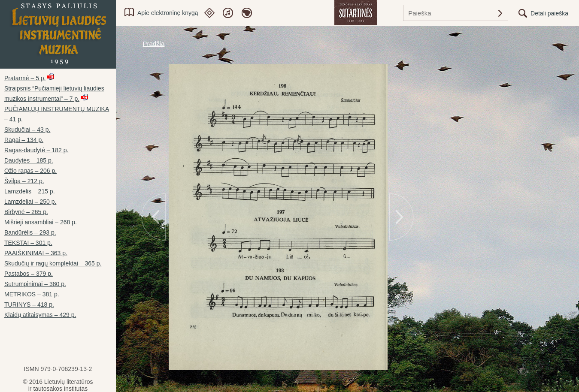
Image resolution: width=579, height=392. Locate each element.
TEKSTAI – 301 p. (28, 243)
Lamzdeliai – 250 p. (30, 202)
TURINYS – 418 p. (29, 305)
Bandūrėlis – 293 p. (30, 232)
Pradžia (154, 44)
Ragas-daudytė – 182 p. (36, 150)
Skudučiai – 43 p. (27, 130)
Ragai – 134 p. (24, 140)
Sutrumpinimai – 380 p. (35, 284)
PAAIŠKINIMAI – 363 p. (36, 253)
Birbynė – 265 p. (26, 212)
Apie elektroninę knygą (168, 13)
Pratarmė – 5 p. (25, 78)
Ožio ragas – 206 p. (30, 171)
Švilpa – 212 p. (24, 181)
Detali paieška (549, 13)
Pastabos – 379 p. (29, 274)
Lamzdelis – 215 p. (30, 191)
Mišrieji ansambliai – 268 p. (41, 222)
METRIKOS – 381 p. (32, 294)
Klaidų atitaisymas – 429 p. (40, 315)
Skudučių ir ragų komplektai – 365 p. (53, 263)
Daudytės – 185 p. (29, 160)
